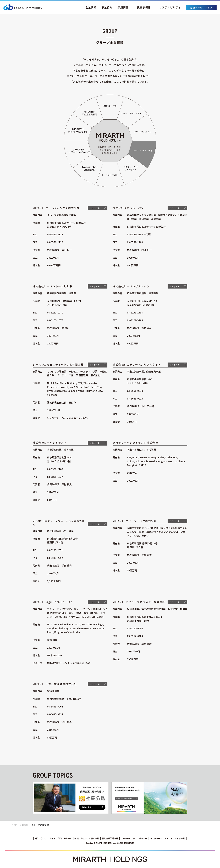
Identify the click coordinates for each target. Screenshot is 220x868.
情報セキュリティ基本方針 (87, 838)
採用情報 (123, 7)
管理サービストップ (201, 7)
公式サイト (95, 208)
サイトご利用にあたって (61, 838)
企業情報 (91, 7)
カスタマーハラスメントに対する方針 (167, 838)
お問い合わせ (40, 838)
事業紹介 (107, 7)
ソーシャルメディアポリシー (134, 838)
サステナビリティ (170, 7)
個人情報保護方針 (110, 838)
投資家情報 (144, 7)
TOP (14, 825)
